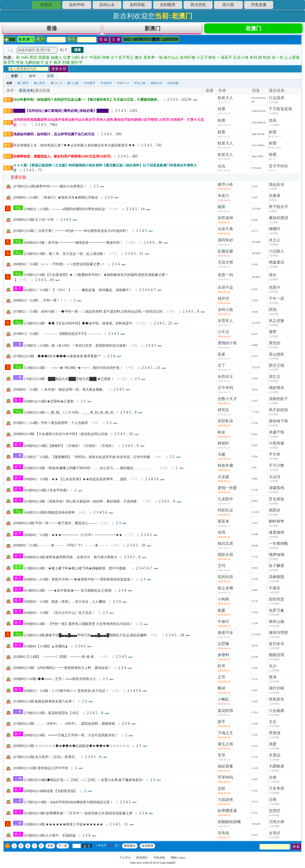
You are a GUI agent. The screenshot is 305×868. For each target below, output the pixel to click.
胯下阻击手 (278, 209)
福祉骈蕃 (225, 768)
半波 (20, 65)
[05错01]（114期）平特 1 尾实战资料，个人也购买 (51, 425)
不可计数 (277, 468)
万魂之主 (225, 735)
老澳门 (253, 29)
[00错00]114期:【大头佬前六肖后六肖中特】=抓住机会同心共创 (61, 436)
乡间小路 (225, 312)
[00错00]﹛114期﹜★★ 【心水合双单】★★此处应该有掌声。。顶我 (75, 481)
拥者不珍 (225, 635)
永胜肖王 (225, 379)
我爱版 (44, 60)
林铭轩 (223, 445)
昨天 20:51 (275, 139)
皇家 (222, 356)
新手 (222, 724)
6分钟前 (274, 372)
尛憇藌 (223, 646)
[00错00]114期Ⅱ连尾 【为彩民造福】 (51, 793)
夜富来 (223, 523)
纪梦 (67, 60)
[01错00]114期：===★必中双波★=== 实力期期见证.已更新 (68, 593)
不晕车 (275, 590)
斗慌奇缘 (277, 445)
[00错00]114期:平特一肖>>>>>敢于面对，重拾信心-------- (55, 525)
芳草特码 (225, 779)
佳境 (222, 534)
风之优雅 (277, 323)
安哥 (222, 757)
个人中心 (125, 860)
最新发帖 (27, 93)
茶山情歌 (277, 356)
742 (159, 147)
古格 (273, 779)
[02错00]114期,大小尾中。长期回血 (50, 838)
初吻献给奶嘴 (229, 824)
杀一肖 (277, 60)
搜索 (77, 52)
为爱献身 (277, 768)
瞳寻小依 (225, 187)
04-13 (272, 161)
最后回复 (43, 93)
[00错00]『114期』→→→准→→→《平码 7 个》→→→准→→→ (61, 548)
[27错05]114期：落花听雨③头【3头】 (52, 715)
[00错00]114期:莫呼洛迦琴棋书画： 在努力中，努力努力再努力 (71, 559)
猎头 (273, 277)
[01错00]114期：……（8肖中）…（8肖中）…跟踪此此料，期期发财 (64, 726)
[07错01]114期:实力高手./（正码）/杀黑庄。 (46, 759)
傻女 (139, 60)
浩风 (273, 123)
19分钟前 (274, 828)
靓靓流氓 (277, 657)
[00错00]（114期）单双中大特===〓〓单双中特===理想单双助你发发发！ (79, 582)
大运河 (275, 479)
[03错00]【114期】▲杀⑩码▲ (46, 649)
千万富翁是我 (280, 111)
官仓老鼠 (277, 501)
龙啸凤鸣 (277, 490)
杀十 (84, 60)
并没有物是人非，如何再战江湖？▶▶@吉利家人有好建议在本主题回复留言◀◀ (74, 147)
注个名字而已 (122, 60)
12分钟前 (274, 606)
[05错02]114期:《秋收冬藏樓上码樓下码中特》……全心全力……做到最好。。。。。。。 (90, 470)
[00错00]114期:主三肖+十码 (34, 222)
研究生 (223, 412)
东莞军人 (225, 323)
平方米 (275, 456)
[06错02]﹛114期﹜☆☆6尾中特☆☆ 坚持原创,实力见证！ (66, 693)
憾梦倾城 (277, 557)
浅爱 (273, 746)
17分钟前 (274, 773)
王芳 (222, 679)
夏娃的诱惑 (278, 220)
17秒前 (273, 191)
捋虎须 (275, 735)
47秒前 (273, 202)
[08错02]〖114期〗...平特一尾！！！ (40, 303)
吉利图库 (168, 5)
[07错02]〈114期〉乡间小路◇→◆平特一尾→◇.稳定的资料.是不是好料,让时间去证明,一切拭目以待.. (89, 314)
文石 (273, 724)
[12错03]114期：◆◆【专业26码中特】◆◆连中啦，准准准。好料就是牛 (79, 326)
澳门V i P (56, 85)
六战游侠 (225, 802)
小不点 (223, 334)
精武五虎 (225, 546)
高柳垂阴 (277, 579)
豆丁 (222, 368)
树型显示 (130, 848)
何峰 (106, 60)
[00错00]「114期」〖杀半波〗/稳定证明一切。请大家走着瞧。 (60, 392)
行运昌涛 (277, 100)
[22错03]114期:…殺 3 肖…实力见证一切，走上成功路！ (65, 256)
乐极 (222, 456)
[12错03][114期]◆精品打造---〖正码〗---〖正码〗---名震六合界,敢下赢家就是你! (84, 782)
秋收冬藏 (225, 468)
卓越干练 (277, 434)
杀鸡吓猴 (188, 60)
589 (118, 136)
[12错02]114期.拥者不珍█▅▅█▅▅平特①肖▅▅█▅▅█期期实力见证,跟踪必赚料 (85, 637)
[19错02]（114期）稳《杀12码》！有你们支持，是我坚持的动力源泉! (75, 348)
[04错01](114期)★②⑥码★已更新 (49, 404)
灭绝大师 (277, 824)
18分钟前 (274, 817)
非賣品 (275, 757)
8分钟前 (274, 494)
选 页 (87, 848)
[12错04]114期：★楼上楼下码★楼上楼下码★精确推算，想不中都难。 (76, 570)
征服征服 (225, 253)
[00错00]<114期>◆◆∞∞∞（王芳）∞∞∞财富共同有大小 (55, 681)
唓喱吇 (275, 231)
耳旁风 (223, 835)
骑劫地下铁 (278, 423)
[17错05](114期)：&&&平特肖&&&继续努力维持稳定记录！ (69, 804)
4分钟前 (274, 316)
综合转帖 (173, 85)
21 (141, 256)
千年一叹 (277, 301)
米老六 (223, 198)
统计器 (228, 5)
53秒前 (273, 213)
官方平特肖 (278, 168)
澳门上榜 (73, 85)
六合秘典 (277, 713)
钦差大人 (225, 100)
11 (126, 826)
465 (135, 158)
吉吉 (222, 168)
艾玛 (222, 568)
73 (40, 172)
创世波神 (225, 220)
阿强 (273, 312)
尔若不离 (225, 231)
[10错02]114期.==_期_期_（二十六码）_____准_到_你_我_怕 (69, 415)
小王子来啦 (206, 60)
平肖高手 (106, 85)
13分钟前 (274, 628)
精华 (32, 78)
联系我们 (142, 860)
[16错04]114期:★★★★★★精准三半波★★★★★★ (63, 827)
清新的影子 (278, 401)
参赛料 (223, 657)
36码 (25, 60)
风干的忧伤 (278, 412)
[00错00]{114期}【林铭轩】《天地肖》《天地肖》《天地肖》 (70, 448)
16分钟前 (274, 762)
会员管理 (147, 848)
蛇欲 (267, 60)
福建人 (56, 60)
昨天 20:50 (275, 150)
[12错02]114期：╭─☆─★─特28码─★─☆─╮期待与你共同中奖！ (73, 370)
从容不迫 (225, 290)
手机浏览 (159, 860)
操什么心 (171, 60)
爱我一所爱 (227, 490)
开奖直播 (259, 5)
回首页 (46, 5)
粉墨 (222, 111)
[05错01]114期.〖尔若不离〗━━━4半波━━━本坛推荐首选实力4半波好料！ (71, 233)
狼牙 (57, 65)
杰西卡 (275, 290)
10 (131, 436)
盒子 (49, 65)
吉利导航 (137, 5)
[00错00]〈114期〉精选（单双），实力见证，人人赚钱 (65, 604)
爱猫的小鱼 (227, 345)
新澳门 (153, 29)
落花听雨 (225, 713)
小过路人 (277, 253)
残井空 (223, 301)
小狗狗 (223, 601)
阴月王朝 (277, 368)
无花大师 (225, 264)
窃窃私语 (225, 423)
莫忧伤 (275, 345)
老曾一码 (225, 277)
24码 (76, 60)
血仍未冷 (277, 646)
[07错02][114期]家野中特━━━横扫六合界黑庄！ (50, 189)
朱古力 (9, 65)
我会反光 (277, 187)
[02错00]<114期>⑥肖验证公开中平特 (41, 770)
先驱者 (275, 198)
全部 (14, 78)
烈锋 (66, 65)
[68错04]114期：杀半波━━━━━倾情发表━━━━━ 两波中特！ (73, 245)
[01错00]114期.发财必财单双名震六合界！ (44, 704)
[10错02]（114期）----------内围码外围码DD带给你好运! (65, 211)
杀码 (253, 60)
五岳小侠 (241, 60)
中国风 (95, 60)
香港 (52, 29)
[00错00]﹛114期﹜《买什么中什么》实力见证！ (60, 615)
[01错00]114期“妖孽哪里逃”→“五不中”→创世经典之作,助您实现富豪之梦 (78, 815)
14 (143, 211)
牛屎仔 (223, 624)
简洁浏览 (198, 5)
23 (170, 325)
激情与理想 (278, 635)
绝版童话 (277, 264)
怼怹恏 (275, 813)
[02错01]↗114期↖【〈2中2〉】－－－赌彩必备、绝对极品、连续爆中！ (78, 292)
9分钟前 (274, 539)
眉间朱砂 (225, 242)
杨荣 (222, 209)
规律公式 (156, 85)
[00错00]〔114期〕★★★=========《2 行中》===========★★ (73, 537)
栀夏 (222, 613)
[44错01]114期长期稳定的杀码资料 (49, 515)
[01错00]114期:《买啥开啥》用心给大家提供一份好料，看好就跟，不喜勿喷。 (82, 504)
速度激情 (277, 534)
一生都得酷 (278, 546)
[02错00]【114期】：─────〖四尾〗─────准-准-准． (55, 659)
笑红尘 (275, 379)
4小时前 (274, 115)
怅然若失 (277, 701)
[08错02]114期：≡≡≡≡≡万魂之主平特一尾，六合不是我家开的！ (71, 737)
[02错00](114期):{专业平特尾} (46, 492)
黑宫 (33, 60)
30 (160, 245)
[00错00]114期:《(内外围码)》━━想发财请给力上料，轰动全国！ (62, 670)
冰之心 (275, 242)
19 (52, 282)
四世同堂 (277, 601)
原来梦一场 (153, 60)
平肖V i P (123, 85)
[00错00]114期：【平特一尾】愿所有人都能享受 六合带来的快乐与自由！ (79, 626)
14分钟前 (274, 650)
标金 (222, 434)
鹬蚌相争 (277, 523)
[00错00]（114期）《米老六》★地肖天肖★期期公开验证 (56, 200)
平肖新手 (90, 85)
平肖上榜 (140, 85)
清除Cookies (178, 860)
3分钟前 (274, 305)
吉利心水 (107, 5)
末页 (50, 848)
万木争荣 (277, 791)
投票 (50, 78)
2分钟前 (274, 104)
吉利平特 (77, 5)
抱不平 (77, 65)
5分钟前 (274, 338)
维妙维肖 (277, 390)
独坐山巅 (277, 624)
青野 (273, 334)
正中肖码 (225, 390)
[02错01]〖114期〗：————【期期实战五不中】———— (57, 336)
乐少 (273, 668)
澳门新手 (23, 85)
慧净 (273, 679)
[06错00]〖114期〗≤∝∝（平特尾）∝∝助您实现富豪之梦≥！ (59, 266)
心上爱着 (292, 60)
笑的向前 (225, 579)
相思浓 (275, 512)
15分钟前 (274, 717)
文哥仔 (275, 835)
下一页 (63, 848)
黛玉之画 (225, 746)
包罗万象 (277, 613)
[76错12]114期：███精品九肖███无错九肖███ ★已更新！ (69, 381)
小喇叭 (223, 701)
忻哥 (222, 668)
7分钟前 (274, 439)
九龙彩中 (225, 501)
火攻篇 (223, 479)
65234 (187, 102)
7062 (54, 127)
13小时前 (274, 127)
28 (182, 637)
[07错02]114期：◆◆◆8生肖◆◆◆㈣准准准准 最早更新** (57, 358)
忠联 (222, 791)
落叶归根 (277, 690)
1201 (134, 113)
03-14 (272, 172)
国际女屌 (225, 557)
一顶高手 (224, 60)
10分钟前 (274, 583)
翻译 (222, 690)
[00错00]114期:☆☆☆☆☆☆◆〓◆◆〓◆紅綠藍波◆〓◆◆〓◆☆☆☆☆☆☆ (71, 748)
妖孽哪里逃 (227, 813)
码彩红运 (225, 512)
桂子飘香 (277, 568)
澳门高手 (40, 85)
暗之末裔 (225, 590)
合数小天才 (227, 401)
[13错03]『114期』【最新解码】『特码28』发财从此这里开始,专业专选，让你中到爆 (87, 459)
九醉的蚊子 (34, 65)
